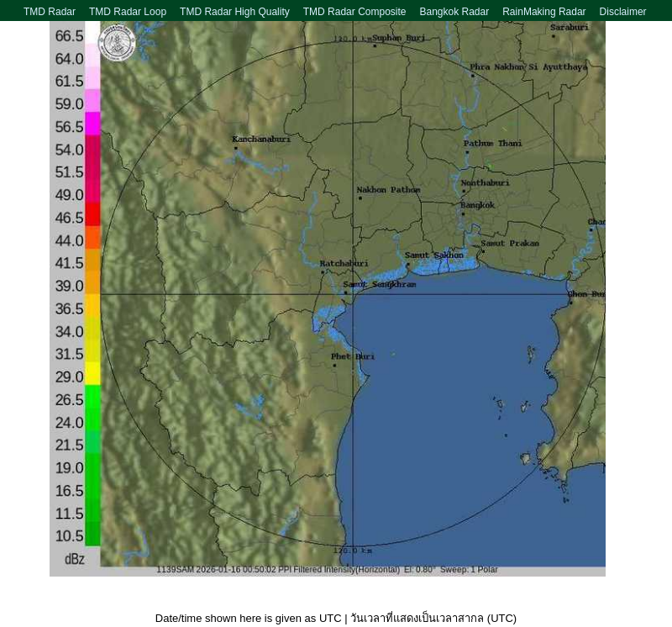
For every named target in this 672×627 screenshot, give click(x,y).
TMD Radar (50, 12)
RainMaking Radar (544, 12)
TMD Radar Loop (128, 12)
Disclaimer (623, 12)
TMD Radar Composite (355, 12)
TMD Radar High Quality (235, 12)
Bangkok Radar (454, 12)
